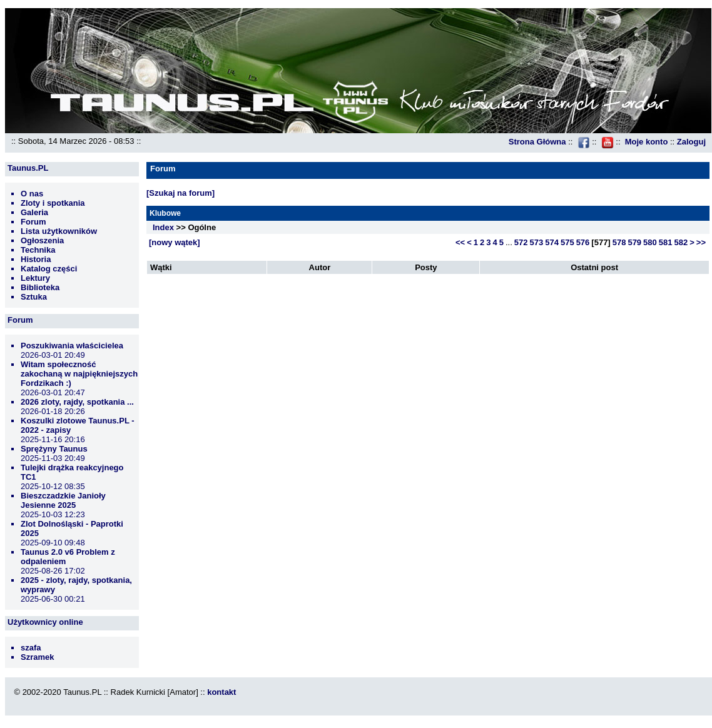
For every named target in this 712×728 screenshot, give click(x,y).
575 (567, 242)
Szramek (37, 657)
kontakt (221, 692)
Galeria (34, 212)
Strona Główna (537, 142)
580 (650, 242)
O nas (32, 194)
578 (619, 242)
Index (163, 227)
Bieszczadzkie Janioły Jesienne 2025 (63, 500)
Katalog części (49, 269)
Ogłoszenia (42, 240)
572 (521, 242)
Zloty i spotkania (53, 203)
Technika (38, 250)
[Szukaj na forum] (181, 193)
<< (460, 242)
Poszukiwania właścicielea (72, 346)
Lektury (35, 278)
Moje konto (647, 142)
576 (583, 242)
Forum (33, 222)
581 (666, 242)
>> (701, 242)
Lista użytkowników (59, 231)
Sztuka (34, 297)
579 (634, 242)
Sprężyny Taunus (54, 449)
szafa (31, 648)
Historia (36, 259)
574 (552, 242)
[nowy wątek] (175, 242)
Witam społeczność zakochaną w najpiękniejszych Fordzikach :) (79, 374)
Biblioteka (40, 287)
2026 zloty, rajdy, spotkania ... (77, 402)
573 (537, 242)
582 (681, 242)
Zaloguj (691, 142)
